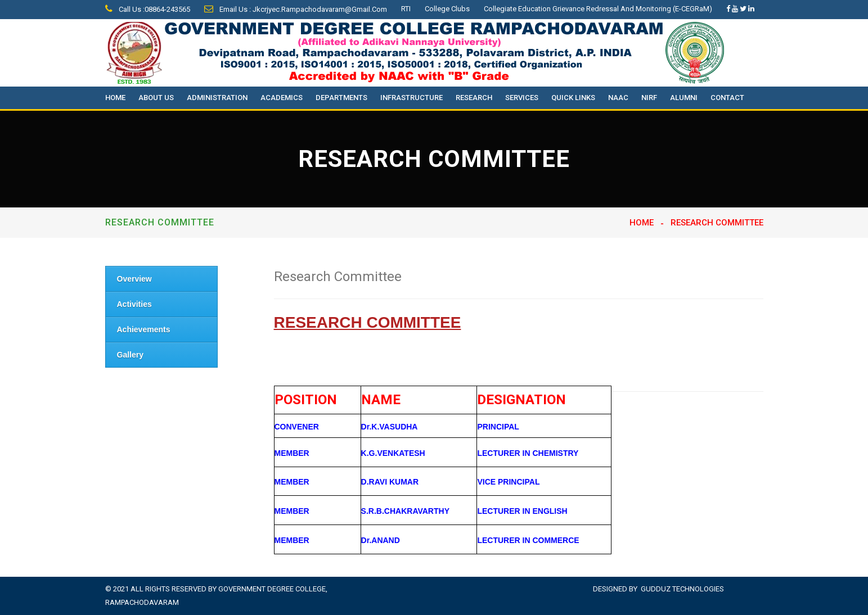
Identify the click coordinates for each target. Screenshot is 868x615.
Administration (217, 98)
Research (474, 98)
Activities (134, 304)
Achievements (144, 329)
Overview (134, 279)
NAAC (618, 98)
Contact (727, 98)
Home (115, 98)
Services (522, 98)
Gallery (130, 355)
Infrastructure (411, 98)
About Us (156, 98)
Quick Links (573, 98)
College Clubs (447, 9)
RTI (406, 9)
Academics (282, 98)
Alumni (684, 98)
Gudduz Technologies (682, 589)
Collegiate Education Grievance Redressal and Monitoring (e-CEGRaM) (598, 9)
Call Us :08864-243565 (148, 9)
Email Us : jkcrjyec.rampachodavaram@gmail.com (296, 9)
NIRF (649, 98)
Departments (341, 98)
